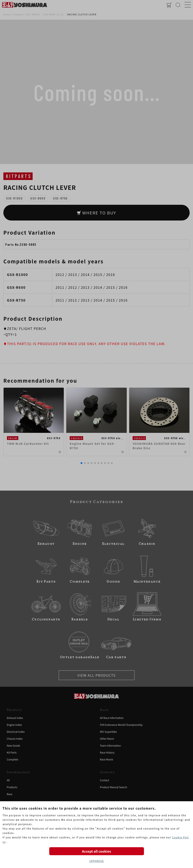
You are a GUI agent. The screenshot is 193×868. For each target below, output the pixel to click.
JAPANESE (96, 861)
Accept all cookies (96, 851)
